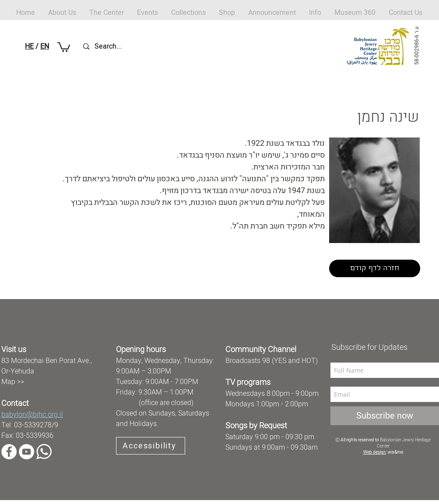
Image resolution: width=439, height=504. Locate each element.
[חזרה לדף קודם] (375, 268)
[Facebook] (9, 452)
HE (29, 46)
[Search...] (124, 47)
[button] (227, 13)
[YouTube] (26, 452)
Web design (375, 452)
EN (45, 46)
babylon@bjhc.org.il (32, 415)
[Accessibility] (151, 446)
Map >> (13, 382)
